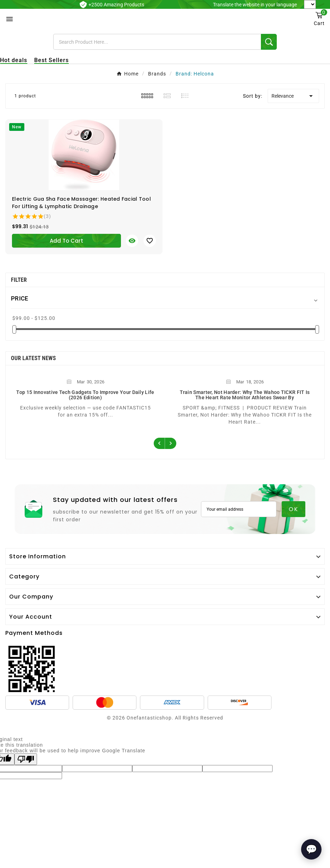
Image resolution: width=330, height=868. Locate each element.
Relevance (293, 96)
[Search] (157, 42)
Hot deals (14, 60)
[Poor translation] (26, 759)
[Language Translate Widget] (310, 4)
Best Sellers (51, 60)
